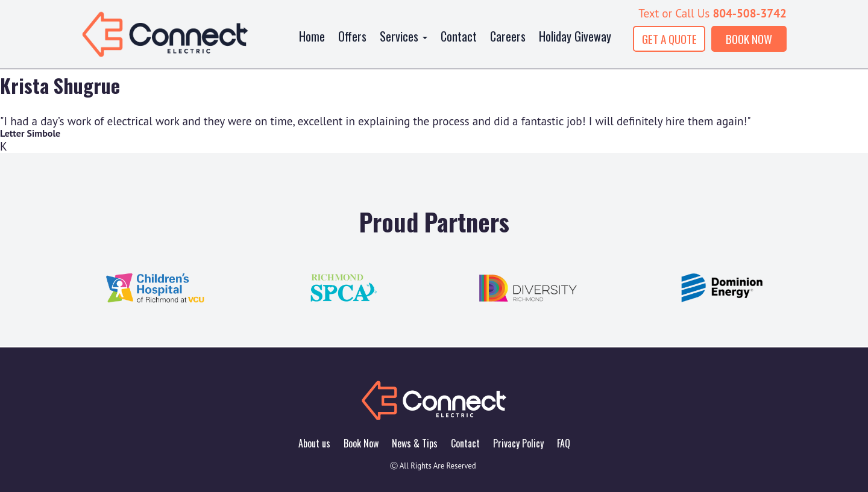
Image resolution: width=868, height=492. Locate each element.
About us (314, 443)
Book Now (361, 443)
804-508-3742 (750, 13)
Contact (459, 36)
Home (312, 36)
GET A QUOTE (669, 39)
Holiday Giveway (575, 36)
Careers (508, 36)
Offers (352, 36)
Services (404, 36)
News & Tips (415, 443)
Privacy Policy (518, 443)
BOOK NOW (749, 39)
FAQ (564, 443)
